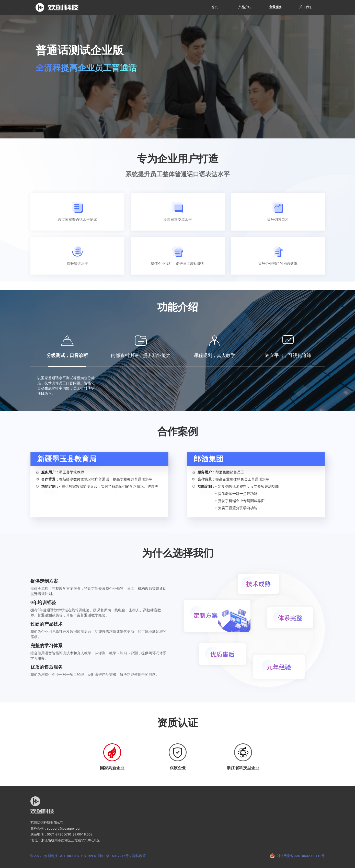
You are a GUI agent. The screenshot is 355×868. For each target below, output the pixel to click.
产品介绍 (245, 7)
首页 (214, 7)
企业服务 (276, 7)
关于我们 (306, 7)
